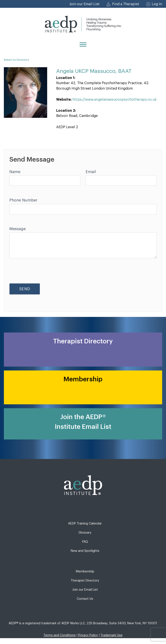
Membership (85, 571)
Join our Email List (85, 4)
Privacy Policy (88, 635)
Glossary (85, 533)
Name (15, 172)
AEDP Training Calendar (85, 524)
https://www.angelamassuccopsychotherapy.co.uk (115, 100)
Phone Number (23, 200)
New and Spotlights (85, 551)
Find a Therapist (126, 4)
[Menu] (83, 44)
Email (91, 172)
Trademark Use (112, 635)
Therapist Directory (85, 581)
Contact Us (85, 599)
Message (18, 229)
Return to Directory (17, 60)
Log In (157, 4)
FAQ (85, 542)
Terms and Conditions (60, 635)
